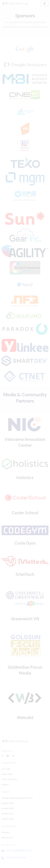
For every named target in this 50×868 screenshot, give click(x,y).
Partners (6, 832)
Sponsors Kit (7, 838)
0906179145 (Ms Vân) (16, 858)
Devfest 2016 (8, 819)
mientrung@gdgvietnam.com (19, 850)
